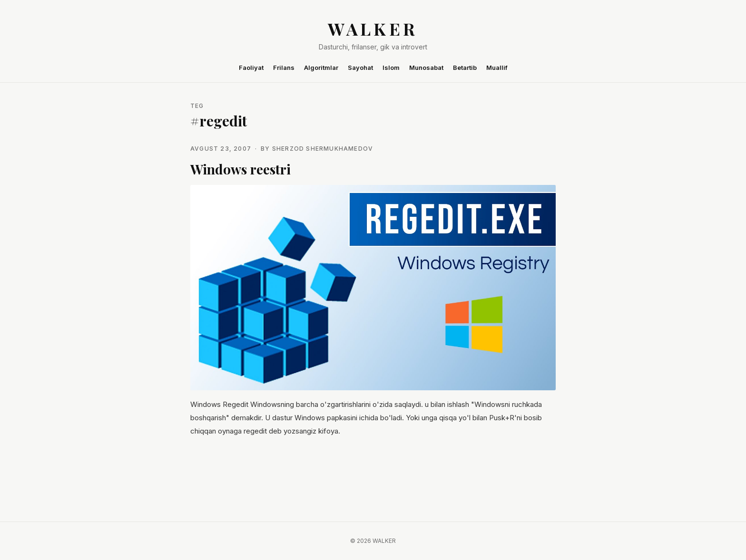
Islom (391, 68)
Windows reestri (240, 169)
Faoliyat (251, 68)
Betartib (465, 68)
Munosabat (426, 68)
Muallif (497, 68)
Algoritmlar (321, 68)
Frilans (284, 68)
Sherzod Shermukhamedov (323, 149)
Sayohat (360, 68)
